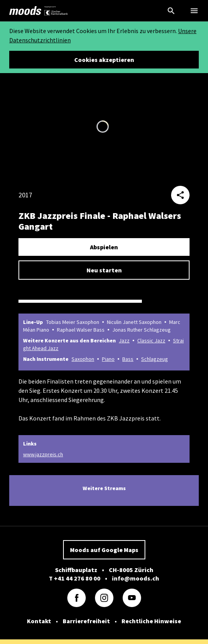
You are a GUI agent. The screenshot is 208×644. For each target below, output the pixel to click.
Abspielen (104, 247)
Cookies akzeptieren (104, 60)
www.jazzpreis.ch (43, 454)
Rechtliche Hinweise (151, 621)
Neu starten (104, 270)
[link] (25, 11)
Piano (108, 359)
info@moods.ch (136, 578)
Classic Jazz (151, 340)
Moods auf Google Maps (104, 550)
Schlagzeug (155, 359)
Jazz (124, 340)
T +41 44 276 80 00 (75, 578)
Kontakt (39, 621)
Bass (128, 359)
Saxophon (83, 359)
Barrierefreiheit (86, 621)
